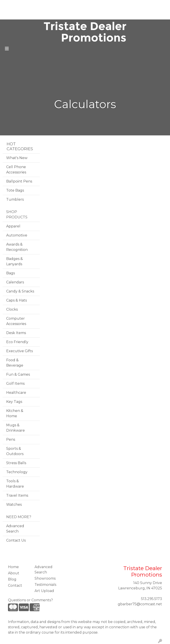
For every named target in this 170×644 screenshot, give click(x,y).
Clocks (12, 309)
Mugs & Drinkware (15, 428)
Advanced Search (15, 529)
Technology (17, 472)
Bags (11, 273)
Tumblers (15, 199)
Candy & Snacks (20, 291)
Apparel (13, 226)
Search (108, 5)
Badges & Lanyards (14, 261)
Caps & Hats (16, 300)
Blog (37, 5)
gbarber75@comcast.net (140, 604)
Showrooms (45, 578)
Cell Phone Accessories (16, 170)
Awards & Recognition (17, 247)
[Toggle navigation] (7, 49)
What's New (17, 158)
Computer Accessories (16, 321)
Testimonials (55, 5)
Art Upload (14, 14)
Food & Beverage (15, 363)
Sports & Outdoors (15, 451)
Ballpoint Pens (19, 181)
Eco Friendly (17, 342)
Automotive (17, 235)
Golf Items (15, 384)
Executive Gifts (19, 351)
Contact (34, 14)
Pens (11, 439)
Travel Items (17, 495)
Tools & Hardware (15, 484)
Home (10, 5)
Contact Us (16, 540)
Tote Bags (15, 190)
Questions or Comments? (30, 600)
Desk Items (16, 333)
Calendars (15, 282)
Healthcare (16, 393)
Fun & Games (18, 374)
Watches (14, 505)
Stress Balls (16, 463)
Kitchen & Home (15, 413)
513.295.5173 (152, 599)
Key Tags (14, 402)
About (24, 5)
